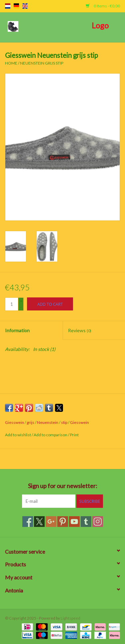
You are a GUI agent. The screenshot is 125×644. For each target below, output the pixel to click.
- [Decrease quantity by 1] (21, 307)
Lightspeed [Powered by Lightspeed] (70, 618)
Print (74, 435)
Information (17, 330)
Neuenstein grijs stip (42, 63)
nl (8, 6)
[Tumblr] (86, 522)
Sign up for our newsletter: (63, 486)
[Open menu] (13, 26)
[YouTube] (74, 522)
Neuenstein (48, 422)
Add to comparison (51, 435)
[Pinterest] (63, 522)
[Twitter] (39, 522)
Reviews (80, 330)
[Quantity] (12, 304)
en (25, 6)
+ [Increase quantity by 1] (21, 301)
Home (11, 63)
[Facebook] (28, 522)
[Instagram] (98, 522)
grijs (30, 422)
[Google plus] (51, 522)
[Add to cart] (50, 304)
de (16, 6)
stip (64, 422)
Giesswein (14, 422)
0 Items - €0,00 (103, 6)
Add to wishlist (18, 435)
